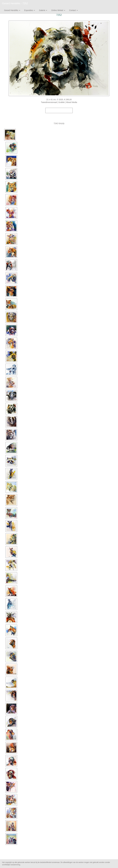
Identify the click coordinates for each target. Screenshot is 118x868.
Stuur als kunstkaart (59, 114)
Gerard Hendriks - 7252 (15, 3)
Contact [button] (73, 10)
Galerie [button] (43, 10)
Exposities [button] (30, 10)
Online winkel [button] (58, 10)
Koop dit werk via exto (59, 110)
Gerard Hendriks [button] (12, 10)
